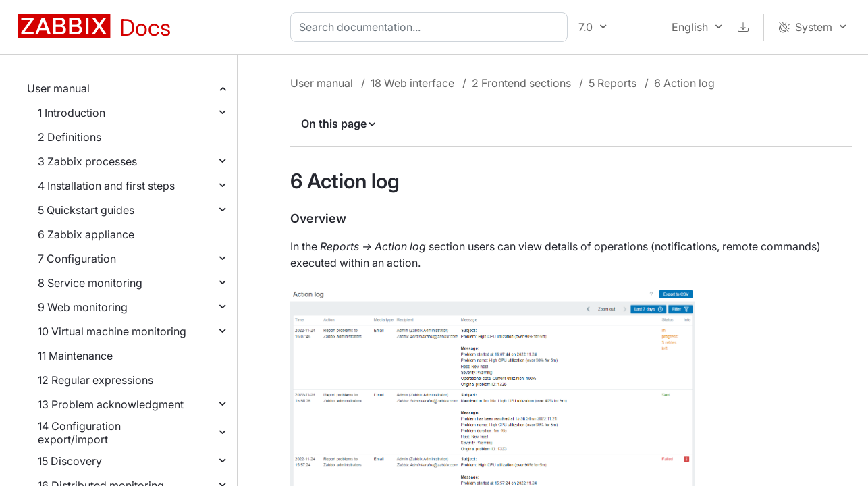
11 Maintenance (75, 356)
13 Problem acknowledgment (111, 404)
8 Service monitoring (90, 283)
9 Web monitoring (83, 307)
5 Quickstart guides (86, 210)
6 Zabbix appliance (86, 234)
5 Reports (613, 83)
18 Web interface (412, 83)
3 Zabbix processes (87, 161)
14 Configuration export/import (79, 433)
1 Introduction (72, 113)
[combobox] (432, 27)
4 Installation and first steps (106, 186)
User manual (58, 88)
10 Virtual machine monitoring (112, 331)
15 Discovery (70, 461)
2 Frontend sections (521, 83)
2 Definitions (70, 137)
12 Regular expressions (96, 380)
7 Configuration (77, 259)
